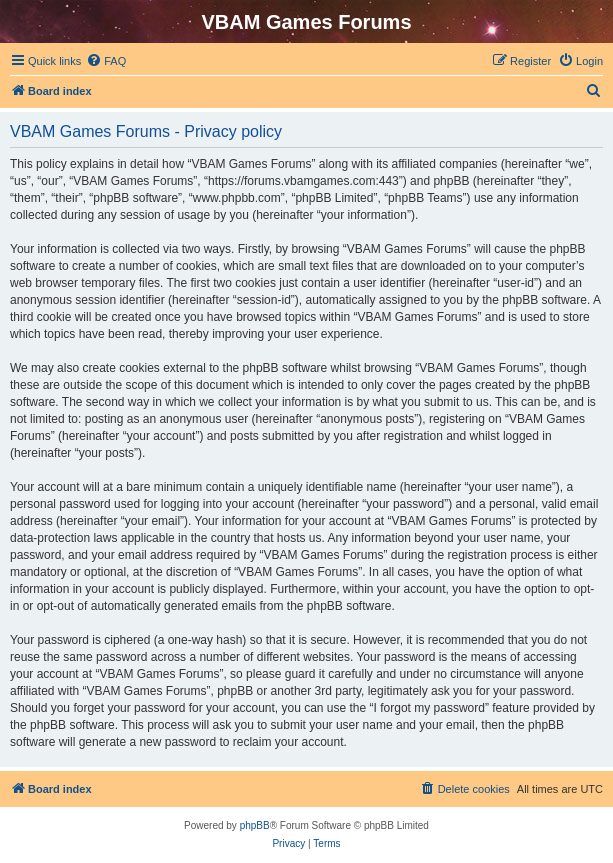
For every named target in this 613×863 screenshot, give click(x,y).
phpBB (255, 825)
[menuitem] (106, 61)
